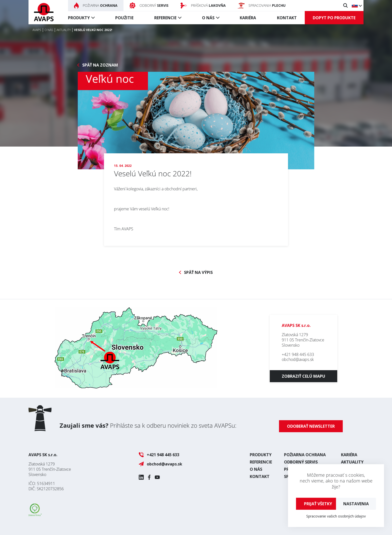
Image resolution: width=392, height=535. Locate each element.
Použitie (124, 18)
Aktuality (352, 462)
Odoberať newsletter (311, 426)
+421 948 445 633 (298, 354)
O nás (208, 18)
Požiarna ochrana (305, 455)
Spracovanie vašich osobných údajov (336, 516)
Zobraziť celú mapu (303, 376)
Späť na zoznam (100, 65)
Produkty (79, 18)
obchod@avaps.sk (298, 359)
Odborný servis (301, 462)
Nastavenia (356, 504)
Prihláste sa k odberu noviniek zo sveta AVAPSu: (148, 425)
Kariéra (248, 18)
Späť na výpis (198, 273)
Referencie (165, 18)
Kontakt (287, 18)
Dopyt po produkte (334, 18)
